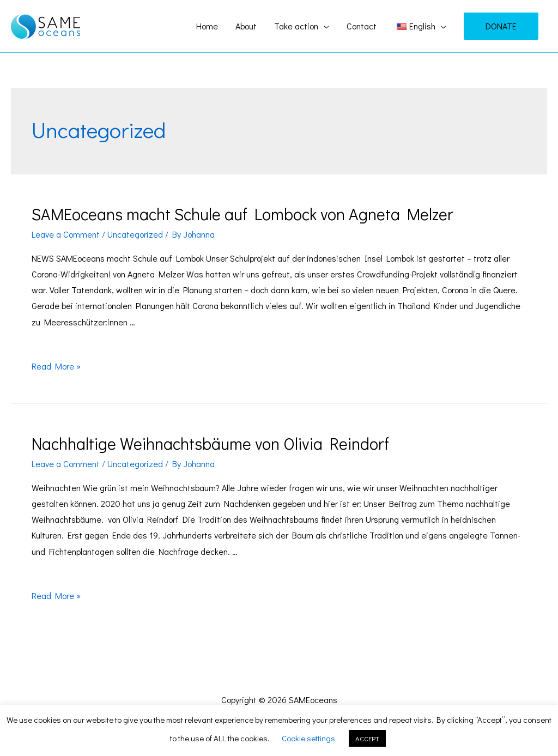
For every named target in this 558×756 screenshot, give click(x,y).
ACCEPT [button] (367, 738)
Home (207, 26)
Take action (296, 26)
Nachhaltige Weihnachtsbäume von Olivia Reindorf (210, 443)
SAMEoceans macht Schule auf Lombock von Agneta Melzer (242, 214)
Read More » (56, 366)
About (246, 26)
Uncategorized (135, 234)
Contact (362, 26)
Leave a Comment (66, 234)
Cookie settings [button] (308, 738)
